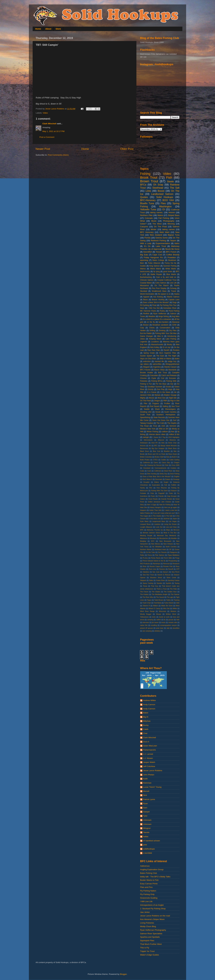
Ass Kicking (158, 297)
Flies (163, 203)
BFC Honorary (147, 232)
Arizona (143, 446)
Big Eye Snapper (158, 448)
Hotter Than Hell (155, 510)
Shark (157, 409)
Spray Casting (148, 583)
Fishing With (171, 381)
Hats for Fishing (165, 505)
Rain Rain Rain (154, 350)
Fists (152, 493)
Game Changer (146, 336)
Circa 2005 (175, 465)
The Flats (173, 589)
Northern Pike (146, 215)
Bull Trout (163, 373)
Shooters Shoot (156, 578)
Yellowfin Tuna (148, 209)
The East (160, 356)
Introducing (172, 336)
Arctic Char (172, 443)
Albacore (161, 440)
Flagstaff (161, 493)
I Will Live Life (146, 901)
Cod (163, 378)
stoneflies (176, 628)
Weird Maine (156, 269)
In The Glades (156, 516)
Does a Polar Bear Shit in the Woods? (157, 476)
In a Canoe (152, 392)
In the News (165, 392)
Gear (142, 308)
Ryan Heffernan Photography (153, 930)
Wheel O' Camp (154, 608)
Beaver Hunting (158, 300)
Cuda (142, 471)
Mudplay (143, 541)
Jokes (142, 339)
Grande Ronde (167, 499)
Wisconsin (163, 611)
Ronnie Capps (155, 566)
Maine (160, 215)
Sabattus (146, 572)
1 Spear (155, 437)
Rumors (162, 569)
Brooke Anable (146, 373)
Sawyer (146, 812)
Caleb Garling (174, 460)
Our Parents (162, 552)
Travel (174, 291)
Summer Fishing (170, 266)
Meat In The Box (170, 533)
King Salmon (155, 266)
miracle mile (173, 622)
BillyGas (147, 721)
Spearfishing (145, 417)
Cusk (149, 471)
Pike (146, 404)
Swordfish (148, 252)
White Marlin (171, 269)
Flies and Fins (146, 887)
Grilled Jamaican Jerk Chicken (159, 502)
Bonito (142, 454)
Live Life (173, 283)
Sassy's (166, 572)
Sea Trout (175, 406)
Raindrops (157, 564)
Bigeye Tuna (174, 235)
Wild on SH (163, 429)
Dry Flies (173, 331)
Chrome (143, 378)
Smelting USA (146, 412)
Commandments (160, 468)
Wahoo (143, 269)
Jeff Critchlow (149, 766)
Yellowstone (144, 617)
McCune (176, 530)
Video (45, 113)
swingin (146, 437)
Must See (162, 398)
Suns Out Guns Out (161, 420)
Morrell (146, 791)
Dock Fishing (175, 474)
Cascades (154, 375)
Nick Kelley (155, 347)
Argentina (157, 367)
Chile (167, 465)
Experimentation (163, 243)
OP (170, 549)
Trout (155, 426)
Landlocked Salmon (162, 194)
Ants (163, 443)
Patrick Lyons (149, 799)
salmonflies (157, 364)
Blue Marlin (171, 274)
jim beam (155, 622)
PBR (165, 401)
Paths (142, 555)
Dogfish (177, 476)
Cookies (173, 468)
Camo (156, 463)
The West (157, 224)
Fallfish (174, 485)
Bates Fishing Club (148, 873)
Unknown (147, 820)
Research (176, 564)
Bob (175, 451)
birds (154, 617)
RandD (167, 350)
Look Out (159, 527)
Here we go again (171, 507)
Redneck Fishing (158, 241)
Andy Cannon (149, 705)
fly (165, 620)
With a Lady (146, 243)
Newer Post (43, 149)
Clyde (154, 378)
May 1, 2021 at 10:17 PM (53, 131)
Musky (169, 345)
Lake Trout (161, 246)
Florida (147, 238)
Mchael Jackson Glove (151, 533)
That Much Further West (151, 944)
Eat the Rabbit (146, 333)
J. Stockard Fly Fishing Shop (153, 909)
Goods (168, 387)
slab (168, 628)
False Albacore (154, 263)
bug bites (176, 316)
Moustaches (164, 538)
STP (178, 569)
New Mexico (156, 544)
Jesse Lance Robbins (153, 771)
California (146, 463)
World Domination (147, 294)
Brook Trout (149, 178)
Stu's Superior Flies (168, 353)
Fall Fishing (164, 218)
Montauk (153, 538)
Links (148, 191)
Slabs (151, 580)
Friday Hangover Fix (153, 257)
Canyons (144, 227)
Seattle (147, 409)
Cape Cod (157, 255)
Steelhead (158, 188)
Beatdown (172, 260)
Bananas (176, 322)
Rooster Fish (168, 566)
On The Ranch (162, 285)
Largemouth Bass (159, 521)
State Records (159, 417)
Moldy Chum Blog (148, 926)
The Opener (175, 594)
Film (151, 488)
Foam (153, 496)
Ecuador (146, 482)
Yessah (159, 252)
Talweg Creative (147, 423)
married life (159, 361)
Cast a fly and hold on (166, 277)
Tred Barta (158, 603)
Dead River (168, 471)
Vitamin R (146, 606)
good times (168, 272)
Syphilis (168, 583)
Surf (175, 420)
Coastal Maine (146, 283)
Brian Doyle (173, 454)
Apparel (146, 297)
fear (173, 432)
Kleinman (147, 783)
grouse (171, 620)
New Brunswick (165, 541)
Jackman (166, 519)
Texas (145, 586)
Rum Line (152, 569)
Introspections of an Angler (152, 905)
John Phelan (149, 775)
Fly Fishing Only (147, 894)
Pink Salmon (160, 555)
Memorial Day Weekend (167, 535)
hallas (146, 837)
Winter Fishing (152, 432)
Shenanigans (170, 409)
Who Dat (166, 608)
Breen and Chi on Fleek (157, 454)
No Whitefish (157, 547)
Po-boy (145, 558)
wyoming (144, 260)
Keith (145, 779)
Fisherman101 (149, 750)
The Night (172, 356)
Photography (169, 221)
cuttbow (165, 432)
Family (142, 488)
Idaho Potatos (145, 513)
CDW (174, 325)
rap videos (144, 364)
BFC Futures (145, 370)
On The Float (160, 227)
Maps (168, 530)
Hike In (160, 336)
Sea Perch (176, 572)
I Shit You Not (154, 308)
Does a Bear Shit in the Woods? (156, 302)
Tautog (177, 583)
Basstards (172, 370)
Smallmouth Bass (159, 291)
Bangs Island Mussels (169, 446)
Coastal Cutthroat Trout (167, 280)
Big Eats (144, 255)
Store (58, 29)
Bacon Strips (160, 370)
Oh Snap (158, 185)
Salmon (173, 314)
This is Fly (145, 948)
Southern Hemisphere (166, 415)
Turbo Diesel (169, 603)
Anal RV (155, 443)
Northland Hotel (160, 549)
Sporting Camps (174, 580)
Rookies (176, 350)
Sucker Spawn (146, 356)
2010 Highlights (174, 437)
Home (38, 29)
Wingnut (147, 828)
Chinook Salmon (147, 280)
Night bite (173, 398)
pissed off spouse (146, 628)
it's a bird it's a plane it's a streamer (157, 319)
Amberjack (144, 443)
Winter (154, 229)
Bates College (158, 260)
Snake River (161, 580)
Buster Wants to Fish (149, 880)
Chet (145, 733)
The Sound (160, 597)
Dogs (175, 302)
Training (177, 600)
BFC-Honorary (148, 200)
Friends (161, 496)
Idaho (177, 243)
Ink (175, 392)
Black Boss (172, 448)
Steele (170, 181)
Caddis (164, 460)
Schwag (173, 288)
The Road (144, 426)
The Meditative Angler (160, 594)
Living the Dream (170, 524)
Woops (159, 614)
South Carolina (170, 412)
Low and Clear (171, 527)
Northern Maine (146, 549)
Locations (155, 342)
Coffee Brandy (173, 255)
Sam (145, 808)
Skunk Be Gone (172, 249)
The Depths (172, 423)
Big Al (146, 717)
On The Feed (145, 401)
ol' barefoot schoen (152, 841)
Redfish (146, 314)
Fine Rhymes (162, 488)
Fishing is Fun (146, 384)
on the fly (151, 322)
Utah (178, 603)
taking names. (157, 212)
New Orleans (168, 544)
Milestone (144, 538)
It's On (147, 246)
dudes (177, 359)
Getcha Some (162, 238)
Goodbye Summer (155, 387)
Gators (142, 499)
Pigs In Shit (175, 401)
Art (150, 446)
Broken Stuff (159, 457)
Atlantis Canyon (170, 367)
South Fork (145, 415)
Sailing (165, 406)
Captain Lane (174, 300)
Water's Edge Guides (150, 955)
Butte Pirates (145, 460)
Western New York (148, 429)
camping (150, 620)
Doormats (159, 479)
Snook (158, 412)
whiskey (157, 631)
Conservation (165, 328)
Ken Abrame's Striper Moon (152, 919)
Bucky (146, 725)
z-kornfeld (147, 853)
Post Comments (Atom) (58, 155)
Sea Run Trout (148, 575)
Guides (143, 266)
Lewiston (157, 524)
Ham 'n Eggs (152, 505)
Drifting (152, 331)
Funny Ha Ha (170, 263)
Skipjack (143, 580)
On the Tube (150, 552)
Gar (172, 384)
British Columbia (146, 457)
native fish (144, 625)
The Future (144, 592)
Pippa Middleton (174, 555)
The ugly (170, 597)
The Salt (175, 188)
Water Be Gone (167, 606)
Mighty (143, 398)
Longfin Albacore (146, 527)
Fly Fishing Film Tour (168, 305)
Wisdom (173, 611)
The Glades (156, 592)
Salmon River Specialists (151, 934)
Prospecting (173, 561)
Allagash (146, 367)
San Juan (156, 572)
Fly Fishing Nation (148, 891)
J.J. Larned (148, 754)
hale (178, 620)
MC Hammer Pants (148, 311)
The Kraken (144, 594)
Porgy (177, 558)
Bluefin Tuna (147, 203)
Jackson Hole (146, 395)
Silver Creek (171, 578)
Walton (155, 606)
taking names (168, 229)
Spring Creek (149, 353)
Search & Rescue (164, 575)
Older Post (127, 149)
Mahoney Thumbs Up (155, 530)
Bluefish (167, 451)
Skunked (144, 291)
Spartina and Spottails (150, 937)
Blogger (123, 974)
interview (146, 622)
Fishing (145, 174)
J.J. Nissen (148, 758)
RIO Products (145, 564)
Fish (169, 178)
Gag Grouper (172, 496)
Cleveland (147, 468)
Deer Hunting (152, 474)
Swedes (159, 583)
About (48, 29)
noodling (154, 625)
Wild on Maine (166, 359)
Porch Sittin (168, 558)
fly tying (157, 272)
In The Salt (168, 516)
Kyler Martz (144, 521)
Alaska (177, 294)
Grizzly (151, 389)
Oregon (157, 401)
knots (163, 622)
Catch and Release (169, 375)
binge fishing (164, 316)
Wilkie (175, 608)
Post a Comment (47, 137)
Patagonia (173, 552)
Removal (166, 564)
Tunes (143, 316)
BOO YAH (168, 200)
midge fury (172, 361)
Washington (165, 206)
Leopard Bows (145, 524)
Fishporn (174, 491)
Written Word (171, 614)
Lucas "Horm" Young (152, 787)
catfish (159, 620)
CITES (155, 460)
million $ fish (174, 434)
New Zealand (156, 235)
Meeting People (146, 535)
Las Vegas (173, 521)
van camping (147, 631)
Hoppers (143, 510)
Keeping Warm (155, 339)
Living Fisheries (147, 923)
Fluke (171, 493)
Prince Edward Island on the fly (154, 561)
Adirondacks (148, 440)
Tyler (145, 816)
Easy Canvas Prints (149, 884)
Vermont (173, 426)
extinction (147, 361)
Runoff (171, 569)
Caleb (146, 729)
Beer (142, 263)
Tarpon (173, 241)
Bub (168, 457)
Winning (171, 224)
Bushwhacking (146, 277)
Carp (142, 328)
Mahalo (158, 395)
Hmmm (172, 212)
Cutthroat (157, 471)
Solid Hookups (165, 197)
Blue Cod (156, 451)
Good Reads (153, 499)
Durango (176, 479)
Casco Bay (166, 463)
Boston (146, 325)
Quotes (144, 197)
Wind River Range (147, 611)
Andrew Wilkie (149, 700)
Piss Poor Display (159, 288)
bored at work (164, 617)
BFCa (143, 185)
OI (163, 209)
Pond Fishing (174, 311)
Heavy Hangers (156, 507)
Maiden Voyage (170, 395)
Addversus (145, 866)
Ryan (145, 804)
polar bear (160, 628)
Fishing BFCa (157, 381)
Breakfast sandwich (160, 325)
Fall (166, 485)
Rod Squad (155, 406)
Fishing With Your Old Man (166, 333)
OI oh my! (167, 347)
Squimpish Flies (147, 941)
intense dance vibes (157, 434)
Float (154, 305)
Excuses (172, 378)
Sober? (143, 224)
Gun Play (161, 389)
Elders (157, 482)
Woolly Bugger (146, 614)
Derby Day (163, 474)
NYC (153, 541)
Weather (152, 316)
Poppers (156, 404)
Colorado (149, 218)
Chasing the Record (154, 465)
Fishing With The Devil (159, 491)
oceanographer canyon (168, 625)
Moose (152, 398)
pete (145, 845)
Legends (144, 342)
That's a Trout (162, 589)
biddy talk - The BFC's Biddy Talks (155, 877)
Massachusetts (157, 345)
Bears (146, 300)
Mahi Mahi (165, 232)
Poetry (162, 311)
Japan (175, 519)
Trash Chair (147, 603)
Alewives (173, 440)
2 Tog (163, 437)
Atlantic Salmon (173, 297)
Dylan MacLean (150, 746)
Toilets (168, 600)
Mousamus (144, 285)
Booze (161, 191)
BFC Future (171, 252)
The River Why (148, 597)
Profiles (167, 404)
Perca (150, 555)
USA (163, 426)
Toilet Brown (159, 600)
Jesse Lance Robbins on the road (155, 916)
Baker (146, 713)
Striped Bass (174, 215)
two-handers (164, 322)
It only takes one (154, 519)
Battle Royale (156, 274)
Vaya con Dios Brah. (148, 359)
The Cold (160, 423)
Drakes (168, 479)
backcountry (145, 272)
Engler (166, 482)
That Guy (155, 586)
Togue (149, 600)
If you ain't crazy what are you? (164, 513)
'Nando (146, 832)
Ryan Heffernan (160, 314)
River (145, 566)
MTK (142, 530)
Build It (175, 457)
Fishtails (143, 493)
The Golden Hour (170, 592)
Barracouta (144, 448)
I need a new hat (171, 510)
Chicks (152, 328)
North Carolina (171, 547)
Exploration (156, 485)
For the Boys (161, 384)
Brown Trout (149, 181)
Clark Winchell (49, 124)
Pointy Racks (156, 558)
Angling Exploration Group (152, 870)
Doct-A (146, 742)
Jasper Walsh (149, 762)
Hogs (170, 389)
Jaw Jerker (145, 912)
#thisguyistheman (172, 364)
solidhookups (149, 849)
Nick (145, 795)
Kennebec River (170, 308)
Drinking (162, 331)
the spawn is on (164, 294)
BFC (156, 446)
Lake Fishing (171, 339)
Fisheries (144, 381)
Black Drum (145, 451)
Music (154, 221)
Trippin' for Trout (147, 951)
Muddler (174, 538)
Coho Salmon (161, 283)
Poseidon (172, 257)
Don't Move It (147, 479)
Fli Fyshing (144, 305)
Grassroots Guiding (149, 898)
